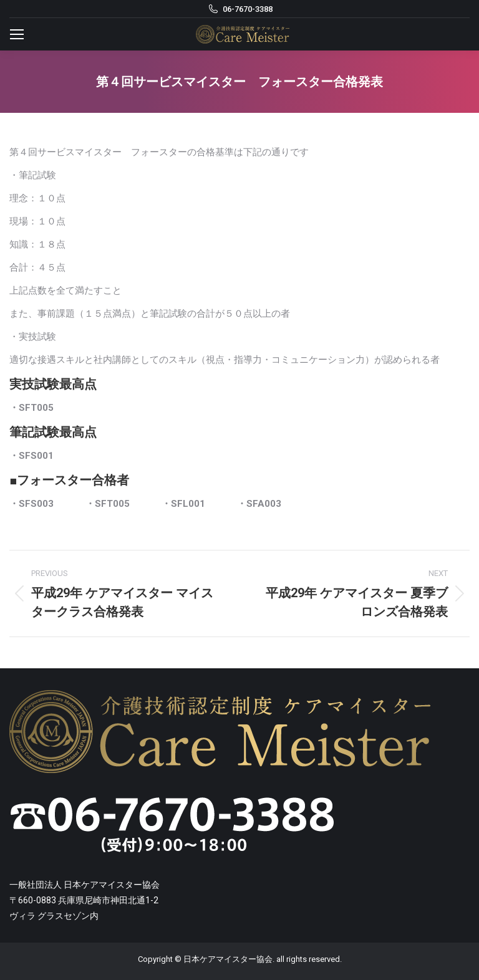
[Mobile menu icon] (17, 34)
